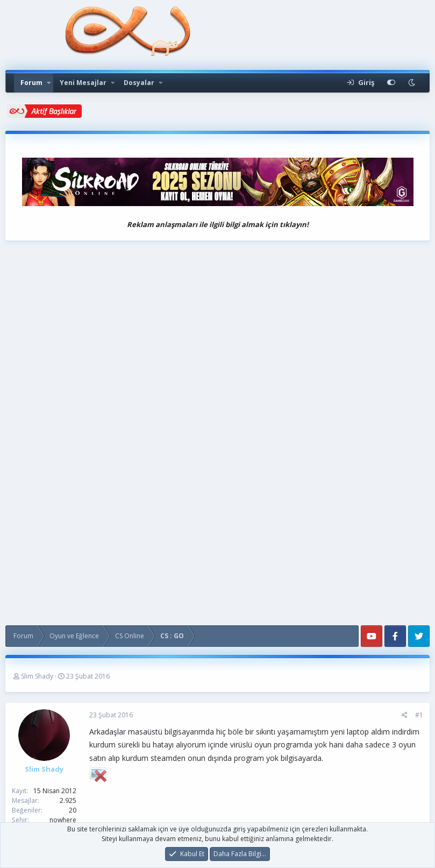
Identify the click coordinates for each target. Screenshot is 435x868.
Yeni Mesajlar (83, 83)
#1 (419, 715)
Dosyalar (139, 83)
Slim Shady (37, 676)
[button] (49, 83)
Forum (31, 83)
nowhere (63, 820)
